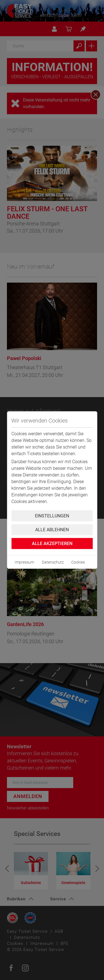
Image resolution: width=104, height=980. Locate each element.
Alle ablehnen (52, 530)
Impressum (24, 562)
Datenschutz (53, 562)
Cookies (78, 562)
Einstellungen (52, 516)
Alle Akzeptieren (52, 544)
